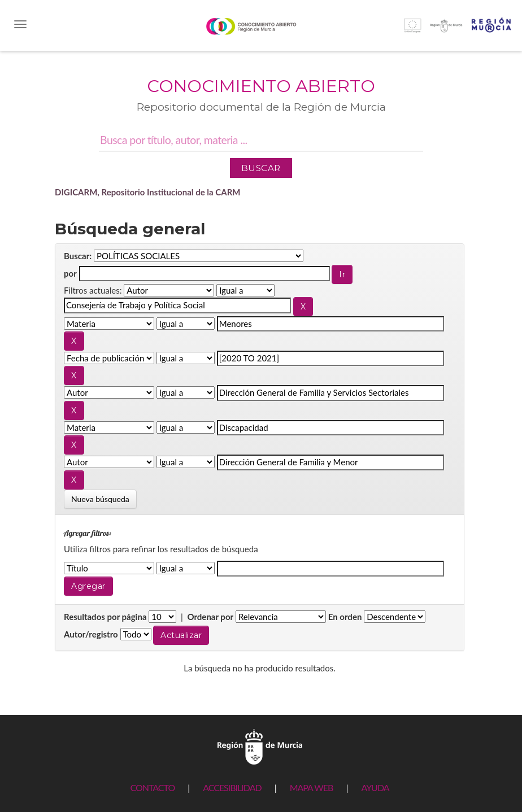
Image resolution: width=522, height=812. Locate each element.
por (70, 273)
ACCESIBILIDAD (232, 787)
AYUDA (375, 787)
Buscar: (78, 256)
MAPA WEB (312, 787)
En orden (345, 617)
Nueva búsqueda (100, 499)
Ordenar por (210, 617)
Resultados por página (105, 617)
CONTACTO (152, 787)
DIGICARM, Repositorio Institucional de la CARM (148, 192)
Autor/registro (91, 634)
